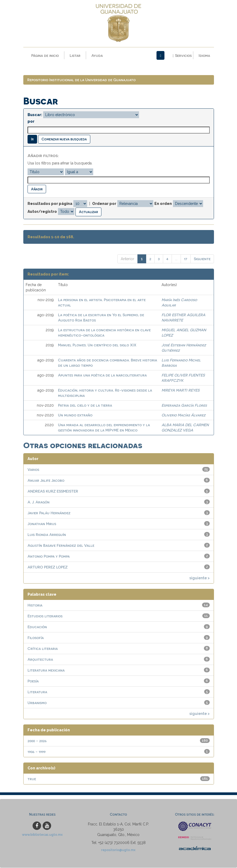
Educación (37, 627)
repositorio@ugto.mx (118, 850)
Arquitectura (40, 659)
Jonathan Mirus (42, 524)
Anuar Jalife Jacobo (46, 480)
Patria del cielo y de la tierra (85, 405)
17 (186, 259)
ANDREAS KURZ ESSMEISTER (53, 491)
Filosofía (36, 638)
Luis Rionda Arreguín (47, 534)
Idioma (204, 55)
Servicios (182, 56)
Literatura (37, 692)
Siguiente (202, 259)
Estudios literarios (45, 616)
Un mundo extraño (75, 415)
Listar (75, 55)
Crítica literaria (43, 648)
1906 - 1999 (37, 752)
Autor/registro (42, 212)
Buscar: (35, 115)
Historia (35, 605)
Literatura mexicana (46, 670)
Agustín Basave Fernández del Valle (61, 545)
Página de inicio (45, 55)
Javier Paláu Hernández (49, 513)
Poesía (33, 681)
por (31, 122)
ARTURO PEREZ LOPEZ (48, 567)
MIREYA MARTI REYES (180, 390)
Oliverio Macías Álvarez (184, 415)
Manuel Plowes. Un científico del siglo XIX (97, 345)
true (32, 779)
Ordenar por (104, 204)
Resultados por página (50, 204)
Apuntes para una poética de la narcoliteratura (102, 375)
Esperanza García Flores (184, 405)
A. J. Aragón (39, 502)
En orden (163, 204)
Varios (33, 469)
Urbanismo (37, 703)
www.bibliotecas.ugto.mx (42, 835)
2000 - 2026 (37, 741)
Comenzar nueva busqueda (64, 139)
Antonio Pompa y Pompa (49, 556)
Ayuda (97, 55)
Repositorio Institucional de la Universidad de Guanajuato (81, 80)
